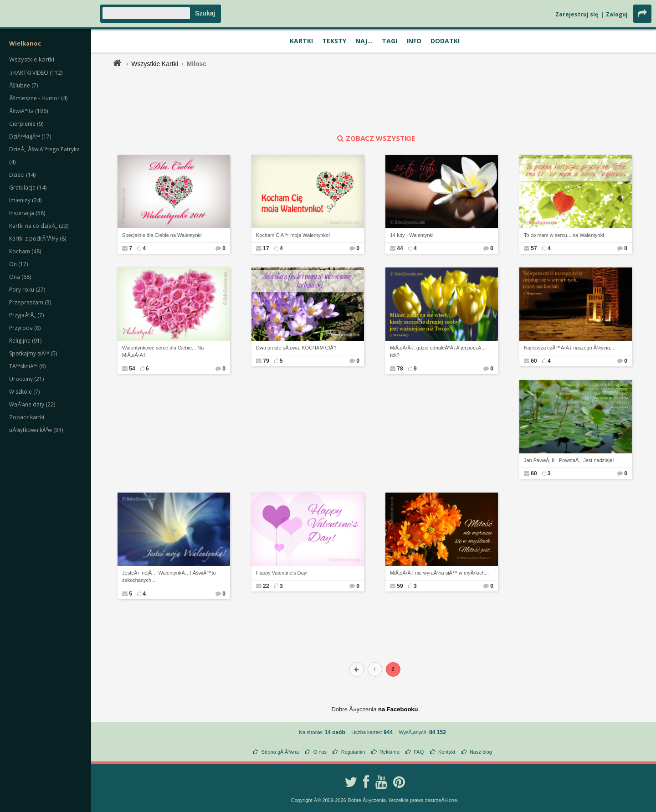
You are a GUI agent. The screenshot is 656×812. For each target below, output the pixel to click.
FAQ (419, 752)
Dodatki (445, 41)
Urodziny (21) (26, 379)
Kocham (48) (25, 251)
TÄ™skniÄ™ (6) (27, 366)
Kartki (301, 41)
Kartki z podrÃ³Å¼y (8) (38, 239)
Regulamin (353, 752)
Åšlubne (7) (23, 85)
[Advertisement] (375, 104)
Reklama (389, 752)
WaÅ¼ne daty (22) (32, 404)
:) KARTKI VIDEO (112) (36, 73)
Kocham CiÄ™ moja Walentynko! (293, 235)
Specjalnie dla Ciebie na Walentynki (162, 235)
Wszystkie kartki (32, 59)
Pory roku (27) (27, 290)
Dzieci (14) (22, 175)
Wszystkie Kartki (155, 64)
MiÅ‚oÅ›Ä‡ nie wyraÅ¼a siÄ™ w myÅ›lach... (439, 573)
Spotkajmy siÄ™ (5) (33, 353)
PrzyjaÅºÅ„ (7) (26, 315)
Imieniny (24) (25, 200)
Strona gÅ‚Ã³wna (280, 752)
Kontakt (447, 752)
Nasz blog (481, 752)
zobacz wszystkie (375, 138)
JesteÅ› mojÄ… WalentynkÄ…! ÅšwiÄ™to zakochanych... (169, 577)
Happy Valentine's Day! (282, 573)
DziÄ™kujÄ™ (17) (30, 136)
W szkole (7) (24, 392)
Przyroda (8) (25, 328)
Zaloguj (617, 14)
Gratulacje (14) (28, 188)
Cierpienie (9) (26, 124)
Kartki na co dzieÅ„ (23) (39, 226)
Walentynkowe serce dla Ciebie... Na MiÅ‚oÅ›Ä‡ (163, 352)
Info (414, 41)
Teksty (334, 41)
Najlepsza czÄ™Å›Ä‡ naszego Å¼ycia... (569, 348)
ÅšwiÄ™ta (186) (28, 111)
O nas (320, 752)
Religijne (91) (25, 341)
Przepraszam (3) (30, 302)
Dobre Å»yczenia (354, 709)
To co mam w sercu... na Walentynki (564, 235)
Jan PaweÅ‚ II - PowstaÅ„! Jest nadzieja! (569, 460)
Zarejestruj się (577, 14)
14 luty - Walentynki (412, 235)
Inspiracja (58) (27, 213)
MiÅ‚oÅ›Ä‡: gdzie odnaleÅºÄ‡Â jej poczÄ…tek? (438, 352)
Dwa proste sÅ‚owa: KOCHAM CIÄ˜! (296, 348)
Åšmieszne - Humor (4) (38, 98)
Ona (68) (20, 277)
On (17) (18, 264)
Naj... (364, 41)
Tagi (389, 41)
